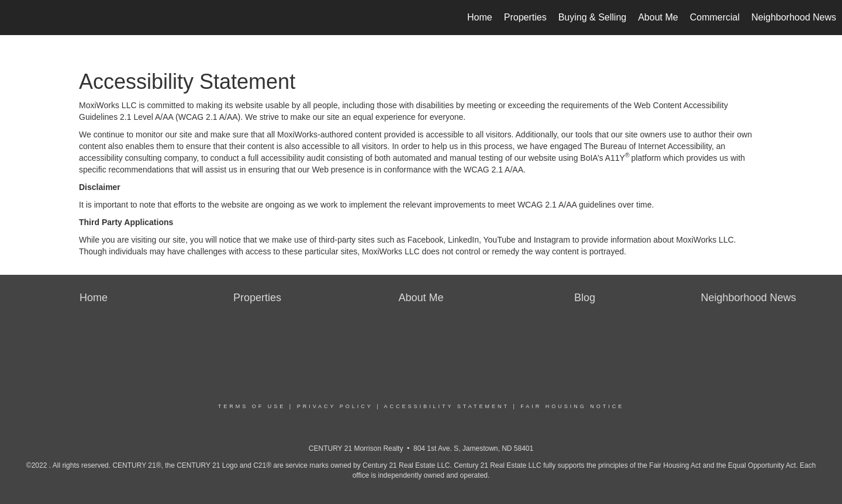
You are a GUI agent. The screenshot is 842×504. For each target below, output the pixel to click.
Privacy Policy (335, 406)
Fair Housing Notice (572, 406)
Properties (525, 17)
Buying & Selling (593, 17)
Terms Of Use (252, 406)
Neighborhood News (794, 17)
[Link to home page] (15, 18)
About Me (658, 17)
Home (480, 17)
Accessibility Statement (447, 406)
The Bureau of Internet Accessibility (648, 146)
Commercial (715, 17)
